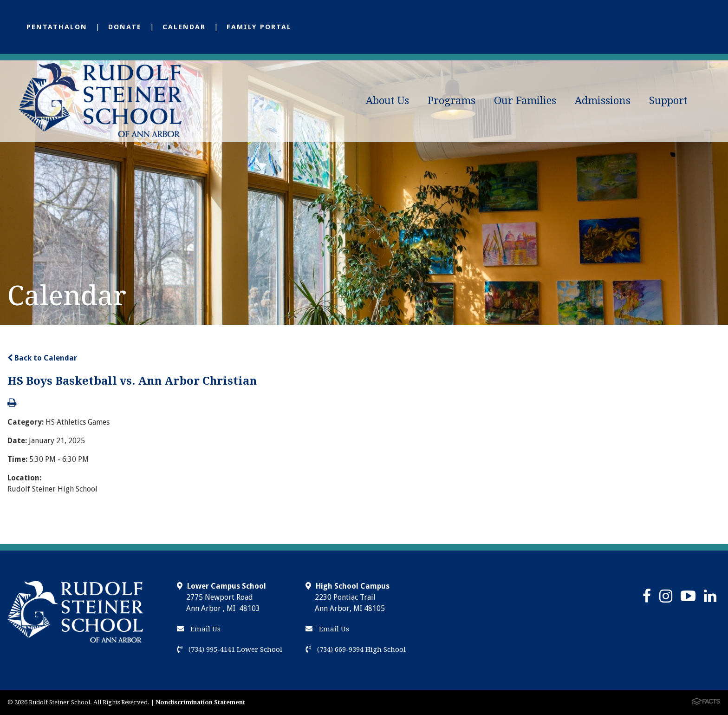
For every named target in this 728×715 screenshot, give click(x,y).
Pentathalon (57, 27)
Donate (125, 27)
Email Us (199, 629)
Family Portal (259, 27)
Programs (452, 101)
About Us (387, 101)
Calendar (184, 27)
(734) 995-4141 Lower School (230, 649)
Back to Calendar (42, 358)
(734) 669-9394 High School (356, 649)
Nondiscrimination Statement (200, 702)
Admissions (603, 101)
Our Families (525, 101)
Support (668, 101)
